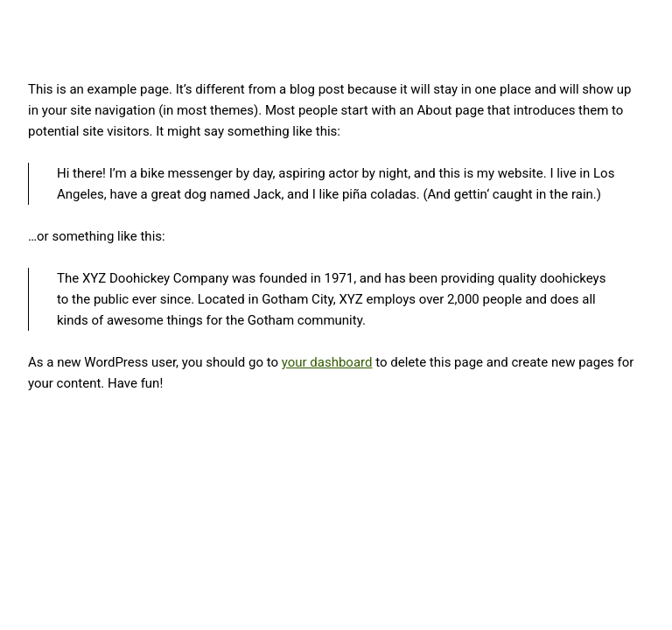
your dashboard (327, 362)
